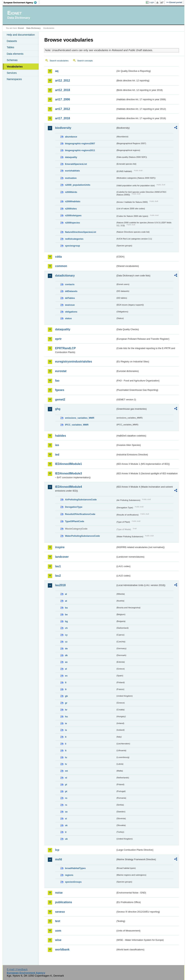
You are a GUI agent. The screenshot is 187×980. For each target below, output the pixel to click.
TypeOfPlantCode (74, 521)
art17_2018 (62, 118)
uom (58, 931)
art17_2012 (62, 109)
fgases (60, 390)
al (66, 594)
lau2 (58, 576)
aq (57, 71)
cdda (58, 257)
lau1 (58, 566)
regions (69, 875)
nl (66, 778)
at (66, 601)
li (66, 744)
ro (66, 798)
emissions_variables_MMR (80, 418)
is (66, 730)
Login (152, 2)
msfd (58, 859)
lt (66, 751)
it (66, 737)
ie (66, 723)
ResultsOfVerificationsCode (80, 514)
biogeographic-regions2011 (80, 150)
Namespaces (14, 79)
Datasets (12, 41)
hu (66, 717)
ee (66, 662)
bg (66, 621)
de (66, 649)
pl (66, 785)
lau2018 (60, 585)
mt (66, 771)
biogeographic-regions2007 (80, 143)
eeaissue (70, 305)
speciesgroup (72, 246)
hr (66, 710)
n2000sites (71, 209)
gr (66, 703)
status (68, 318)
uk (66, 839)
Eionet (21, 28)
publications (63, 902)
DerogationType (74, 507)
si (66, 819)
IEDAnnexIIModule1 (68, 464)
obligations (71, 312)
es (66, 676)
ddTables (70, 298)
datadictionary (65, 276)
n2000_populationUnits (78, 185)
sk (66, 825)
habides (60, 436)
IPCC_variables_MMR (77, 425)
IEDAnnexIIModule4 (68, 487)
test (58, 921)
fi (66, 683)
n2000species (72, 223)
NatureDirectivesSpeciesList (80, 232)
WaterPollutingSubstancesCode (82, 536)
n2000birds (71, 192)
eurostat (61, 371)
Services (12, 73)
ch (66, 628)
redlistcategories (74, 239)
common (61, 266)
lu (66, 757)
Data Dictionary (34, 28)
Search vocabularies (59, 61)
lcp (57, 850)
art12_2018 (62, 90)
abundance (71, 137)
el (66, 669)
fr (66, 689)
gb (66, 696)
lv (66, 764)
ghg (58, 409)
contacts (70, 284)
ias (57, 445)
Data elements (15, 54)
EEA (21, 3)
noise (59, 893)
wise (58, 940)
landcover (62, 557)
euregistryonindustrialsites (73, 362)
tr (66, 832)
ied (57, 455)
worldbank (62, 950)
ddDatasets (71, 291)
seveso (60, 912)
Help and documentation (21, 35)
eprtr (58, 339)
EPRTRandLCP (65, 348)
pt (66, 791)
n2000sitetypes (73, 215)
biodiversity (63, 128)
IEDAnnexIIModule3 (68, 473)
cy (66, 635)
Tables (10, 47)
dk (66, 655)
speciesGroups (73, 882)
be (66, 615)
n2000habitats (73, 201)
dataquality (71, 157)
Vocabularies (15, 67)
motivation (71, 178)
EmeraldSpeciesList (76, 164)
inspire (60, 547)
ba (66, 608)
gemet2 (60, 400)
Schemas (12, 60)
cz (66, 642)
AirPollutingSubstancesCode (81, 500)
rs (66, 805)
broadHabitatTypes (75, 868)
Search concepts (85, 61)
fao (57, 381)
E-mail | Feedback (17, 969)
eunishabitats (72, 171)
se (66, 812)
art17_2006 (62, 99)
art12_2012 (62, 81)
